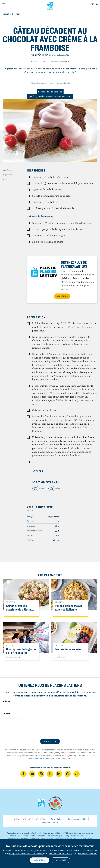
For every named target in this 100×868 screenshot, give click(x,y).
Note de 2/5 (36, 55)
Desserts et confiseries (59, 61)
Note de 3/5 (40, 55)
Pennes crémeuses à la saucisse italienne (69, 608)
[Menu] (4, 4)
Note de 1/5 (33, 55)
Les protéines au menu (69, 649)
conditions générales (87, 853)
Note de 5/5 (46, 55)
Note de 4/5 (43, 55)
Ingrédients (7, 170)
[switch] (50, 96)
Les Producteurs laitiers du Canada (50, 5)
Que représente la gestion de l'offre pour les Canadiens (22, 653)
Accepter (40, 860)
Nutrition (6, 179)
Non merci (60, 860)
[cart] (92, 4)
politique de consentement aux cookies (25, 853)
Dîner (44, 61)
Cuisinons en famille (77, 819)
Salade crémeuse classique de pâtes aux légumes (20, 609)
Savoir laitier (57, 819)
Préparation (7, 175)
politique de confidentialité (46, 758)
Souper (35, 61)
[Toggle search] (97, 4)
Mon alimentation (50, 823)
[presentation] (50, 730)
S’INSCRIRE (62, 296)
